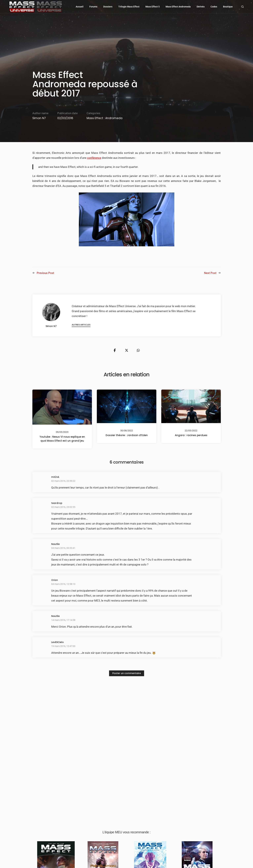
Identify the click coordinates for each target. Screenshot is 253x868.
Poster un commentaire (127, 674)
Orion (55, 581)
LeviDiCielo (58, 643)
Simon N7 (39, 118)
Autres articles (82, 325)
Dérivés (201, 7)
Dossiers (108, 7)
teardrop (57, 504)
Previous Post (45, 273)
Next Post (210, 273)
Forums (94, 7)
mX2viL (55, 478)
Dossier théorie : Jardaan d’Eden (126, 436)
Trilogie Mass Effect (129, 7)
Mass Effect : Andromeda (105, 118)
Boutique (228, 7)
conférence (94, 158)
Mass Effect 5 (153, 7)
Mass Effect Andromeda (178, 7)
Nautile (55, 545)
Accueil (80, 7)
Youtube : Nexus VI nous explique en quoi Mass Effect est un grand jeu (62, 440)
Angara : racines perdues (191, 436)
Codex (214, 7)
